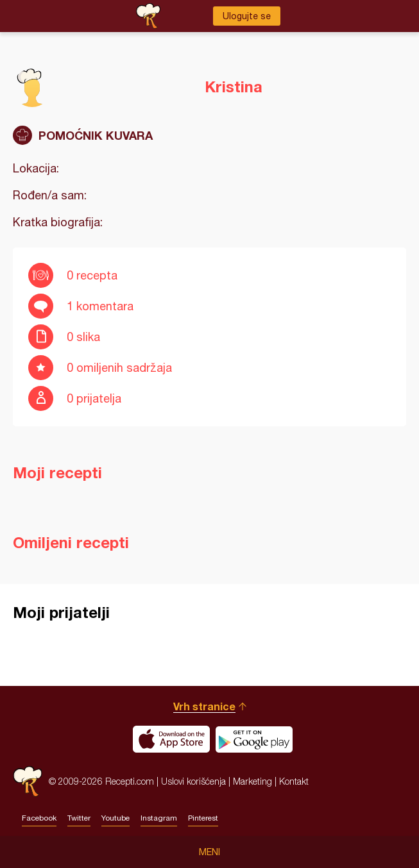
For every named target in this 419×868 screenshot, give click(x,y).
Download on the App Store (171, 739)
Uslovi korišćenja (193, 781)
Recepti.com (28, 781)
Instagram (159, 818)
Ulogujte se (247, 16)
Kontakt (294, 781)
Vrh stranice (204, 706)
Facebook (39, 818)
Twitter (79, 818)
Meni (209, 852)
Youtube (115, 818)
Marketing (252, 781)
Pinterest (203, 818)
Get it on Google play (254, 739)
